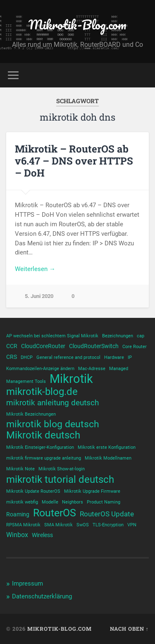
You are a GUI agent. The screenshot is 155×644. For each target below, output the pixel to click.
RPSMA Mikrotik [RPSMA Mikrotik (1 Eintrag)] (23, 525)
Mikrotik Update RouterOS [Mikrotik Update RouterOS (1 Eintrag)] (33, 491)
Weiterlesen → (35, 269)
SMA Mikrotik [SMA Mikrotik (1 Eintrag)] (58, 525)
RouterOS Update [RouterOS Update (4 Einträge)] (107, 514)
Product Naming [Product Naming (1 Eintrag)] (104, 502)
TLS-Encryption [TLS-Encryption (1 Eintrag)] (108, 525)
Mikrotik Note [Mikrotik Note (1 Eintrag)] (20, 469)
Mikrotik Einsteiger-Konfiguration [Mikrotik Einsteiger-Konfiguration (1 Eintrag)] (40, 447)
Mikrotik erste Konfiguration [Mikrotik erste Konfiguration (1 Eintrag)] (107, 447)
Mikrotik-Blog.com (77, 25)
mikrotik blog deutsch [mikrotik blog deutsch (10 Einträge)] (53, 424)
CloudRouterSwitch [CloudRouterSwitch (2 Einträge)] (94, 346)
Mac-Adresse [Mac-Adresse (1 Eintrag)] (92, 369)
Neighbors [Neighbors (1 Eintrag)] (73, 502)
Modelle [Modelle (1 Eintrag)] (50, 502)
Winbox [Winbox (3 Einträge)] (17, 535)
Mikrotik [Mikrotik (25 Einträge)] (71, 379)
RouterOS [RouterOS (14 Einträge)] (55, 513)
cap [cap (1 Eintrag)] (141, 336)
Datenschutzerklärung (42, 596)
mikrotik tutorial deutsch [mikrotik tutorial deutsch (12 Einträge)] (60, 479)
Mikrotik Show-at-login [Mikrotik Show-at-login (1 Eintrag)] (62, 469)
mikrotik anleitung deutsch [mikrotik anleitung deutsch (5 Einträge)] (52, 403)
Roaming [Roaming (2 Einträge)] (18, 514)
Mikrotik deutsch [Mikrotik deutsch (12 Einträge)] (43, 435)
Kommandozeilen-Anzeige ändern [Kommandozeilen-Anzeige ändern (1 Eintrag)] (40, 369)
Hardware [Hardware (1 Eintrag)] (114, 357)
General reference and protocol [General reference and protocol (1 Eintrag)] (68, 357)
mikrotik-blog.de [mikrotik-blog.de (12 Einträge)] (42, 392)
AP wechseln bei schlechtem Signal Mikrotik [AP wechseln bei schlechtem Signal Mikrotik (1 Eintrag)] (52, 336)
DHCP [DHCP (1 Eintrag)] (27, 357)
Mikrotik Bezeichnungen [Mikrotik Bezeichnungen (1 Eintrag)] (31, 414)
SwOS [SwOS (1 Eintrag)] (83, 525)
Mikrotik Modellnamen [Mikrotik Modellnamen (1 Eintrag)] (108, 458)
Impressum (27, 583)
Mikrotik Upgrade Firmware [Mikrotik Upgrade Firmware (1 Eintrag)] (92, 491)
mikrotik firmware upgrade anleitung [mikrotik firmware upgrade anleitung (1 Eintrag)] (44, 458)
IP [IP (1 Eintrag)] (130, 357)
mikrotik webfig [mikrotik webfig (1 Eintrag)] (22, 502)
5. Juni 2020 (39, 296)
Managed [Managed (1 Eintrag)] (119, 369)
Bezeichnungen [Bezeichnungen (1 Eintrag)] (118, 336)
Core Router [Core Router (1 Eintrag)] (135, 347)
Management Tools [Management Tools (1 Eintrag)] (26, 381)
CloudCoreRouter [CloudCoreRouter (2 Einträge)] (43, 346)
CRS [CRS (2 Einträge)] (12, 357)
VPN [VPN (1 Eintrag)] (132, 525)
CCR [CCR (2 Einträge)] (12, 346)
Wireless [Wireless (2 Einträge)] (42, 535)
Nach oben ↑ (129, 629)
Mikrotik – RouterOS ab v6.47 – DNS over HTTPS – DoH (74, 161)
